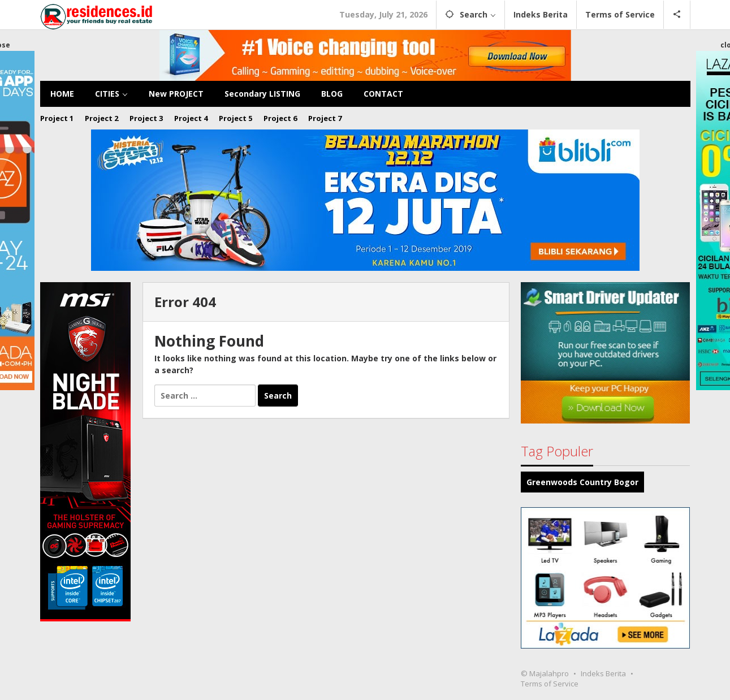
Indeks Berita (603, 673)
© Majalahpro (545, 673)
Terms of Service (550, 684)
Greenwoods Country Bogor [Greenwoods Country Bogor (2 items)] (582, 482)
